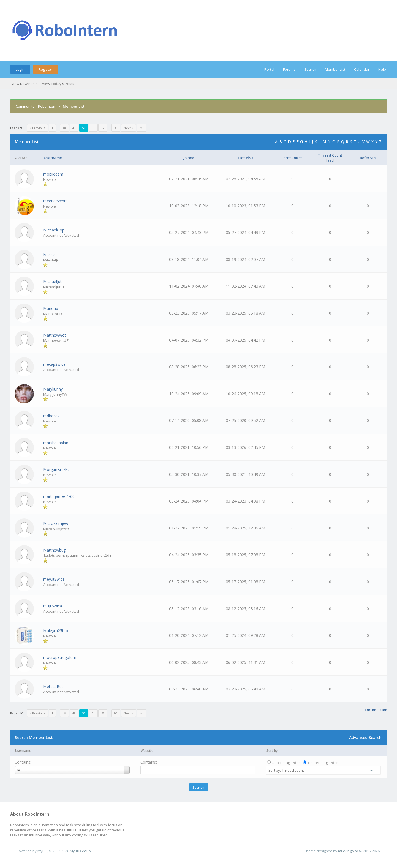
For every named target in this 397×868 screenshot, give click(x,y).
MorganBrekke (56, 469)
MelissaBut (53, 687)
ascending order (286, 763)
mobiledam (53, 174)
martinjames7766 (59, 496)
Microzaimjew (56, 523)
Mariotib (51, 308)
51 (93, 128)
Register (45, 69)
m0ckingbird (348, 851)
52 (103, 128)
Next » (128, 128)
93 (116, 128)
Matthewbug (54, 550)
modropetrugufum (60, 657)
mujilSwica (53, 606)
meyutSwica (54, 579)
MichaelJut (52, 281)
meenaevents (55, 201)
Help (382, 69)
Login (20, 69)
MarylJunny (53, 389)
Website (147, 751)
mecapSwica (54, 364)
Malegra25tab (56, 631)
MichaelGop (54, 230)
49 (74, 128)
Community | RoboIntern (36, 106)
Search (310, 69)
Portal (269, 69)
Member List (335, 69)
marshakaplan (56, 443)
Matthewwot (55, 335)
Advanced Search (365, 737)
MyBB (42, 851)
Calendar (362, 69)
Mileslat (50, 255)
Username (23, 751)
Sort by (272, 751)
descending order (323, 763)
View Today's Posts (58, 84)
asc (330, 160)
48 (64, 128)
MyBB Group (80, 851)
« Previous (37, 128)
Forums (289, 69)
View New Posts (24, 84)
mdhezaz (51, 416)
